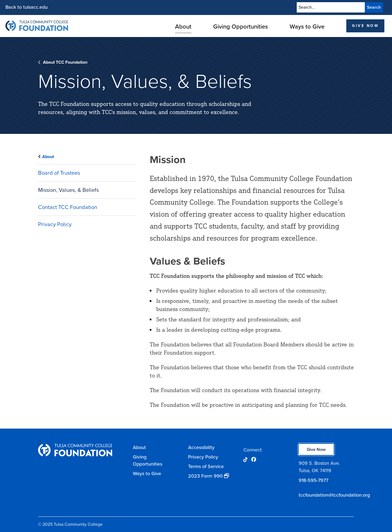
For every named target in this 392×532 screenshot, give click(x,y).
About (183, 27)
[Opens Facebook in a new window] (254, 460)
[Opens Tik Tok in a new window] (246, 460)
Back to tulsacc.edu (27, 7)
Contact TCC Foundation (68, 207)
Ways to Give (307, 27)
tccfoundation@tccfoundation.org (326, 495)
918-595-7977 (313, 480)
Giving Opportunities (241, 27)
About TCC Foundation (65, 62)
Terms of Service (206, 466)
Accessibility (201, 447)
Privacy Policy (55, 224)
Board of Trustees (59, 173)
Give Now (365, 26)
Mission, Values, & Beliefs (68, 190)
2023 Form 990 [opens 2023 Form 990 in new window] (205, 476)
